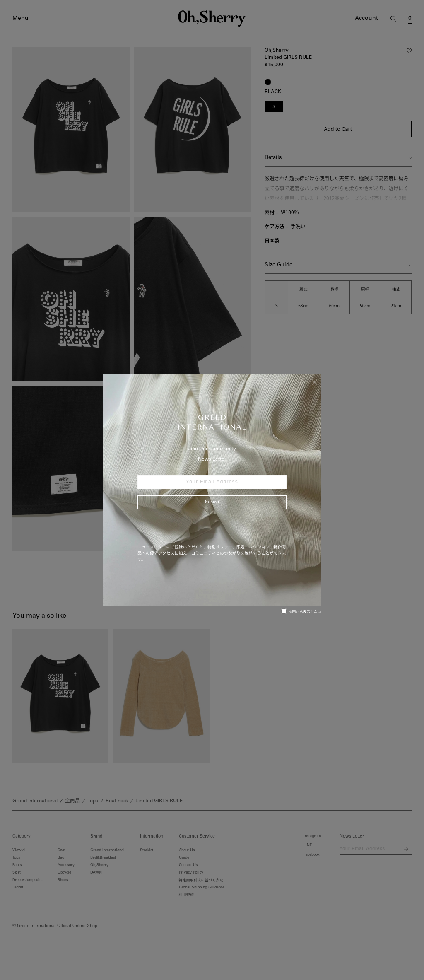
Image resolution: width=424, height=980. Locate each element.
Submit (212, 502)
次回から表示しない (301, 611)
